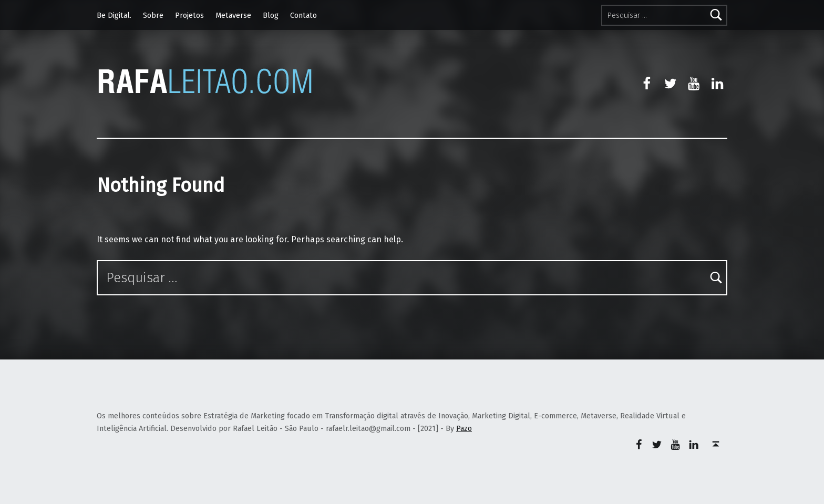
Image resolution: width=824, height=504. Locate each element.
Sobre (153, 15)
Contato (303, 15)
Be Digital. (114, 15)
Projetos (189, 15)
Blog (271, 15)
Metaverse (233, 15)
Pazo (464, 428)
